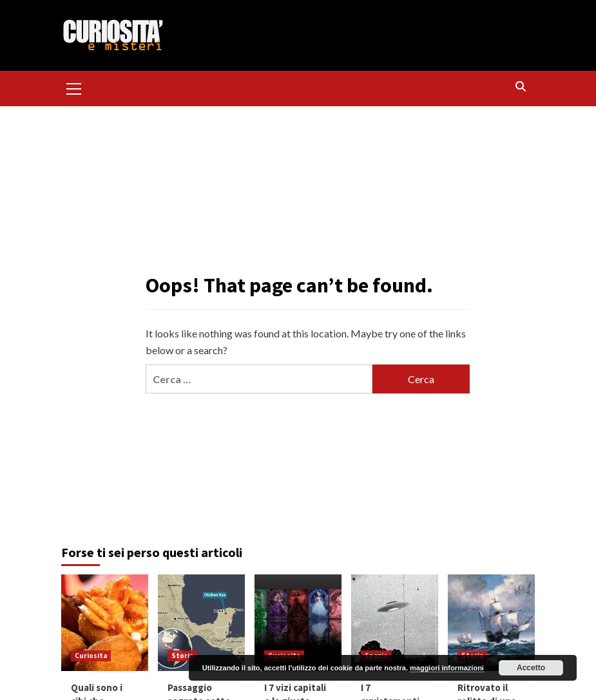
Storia (182, 656)
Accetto (531, 668)
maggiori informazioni (447, 668)
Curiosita (91, 656)
